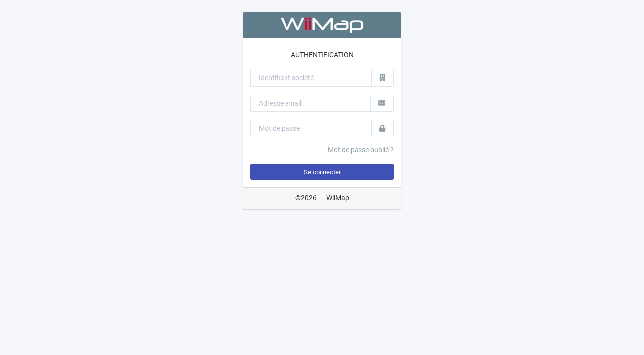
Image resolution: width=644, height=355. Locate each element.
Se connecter (322, 172)
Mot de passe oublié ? (361, 150)
